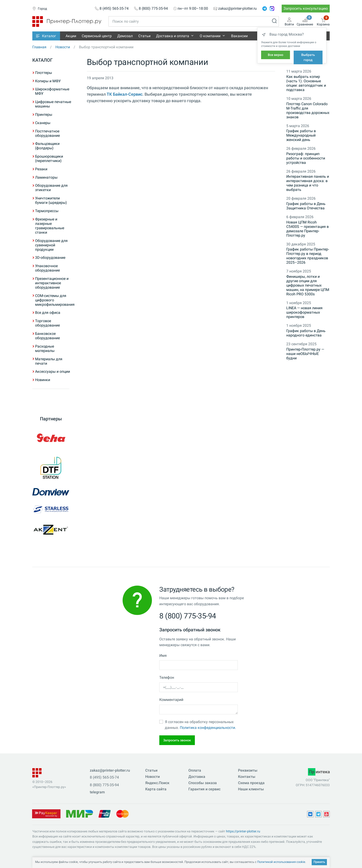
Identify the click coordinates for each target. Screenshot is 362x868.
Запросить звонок (177, 740)
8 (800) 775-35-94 (153, 9)
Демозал (125, 36)
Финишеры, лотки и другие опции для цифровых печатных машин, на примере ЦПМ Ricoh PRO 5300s (308, 285)
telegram (97, 792)
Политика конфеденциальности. (208, 728)
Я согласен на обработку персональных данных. (200, 725)
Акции (71, 36)
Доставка (197, 777)
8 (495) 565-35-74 (114, 9)
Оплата (195, 770)
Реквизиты (248, 770)
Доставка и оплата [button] (173, 36)
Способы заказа (203, 783)
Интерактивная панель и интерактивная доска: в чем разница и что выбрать (308, 183)
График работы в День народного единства (306, 333)
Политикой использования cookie (281, 862)
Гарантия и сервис (204, 789)
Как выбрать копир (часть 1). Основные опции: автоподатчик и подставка (306, 83)
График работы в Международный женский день (301, 135)
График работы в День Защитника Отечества (306, 206)
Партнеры (51, 419)
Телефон (167, 677)
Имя (163, 656)
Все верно (276, 55)
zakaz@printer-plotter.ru (237, 9)
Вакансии (239, 36)
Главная (39, 47)
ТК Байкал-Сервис (125, 94)
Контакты (247, 777)
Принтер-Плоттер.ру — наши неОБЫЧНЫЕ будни (305, 354)
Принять (319, 862)
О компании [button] (210, 36)
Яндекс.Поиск (157, 783)
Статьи (144, 36)
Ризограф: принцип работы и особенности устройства (306, 158)
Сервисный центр (97, 36)
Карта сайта (156, 789)
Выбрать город (308, 57)
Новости (63, 47)
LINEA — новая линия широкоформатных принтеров (304, 312)
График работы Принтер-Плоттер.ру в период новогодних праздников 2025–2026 (308, 256)
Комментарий (171, 700)
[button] (46, 36)
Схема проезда (251, 783)
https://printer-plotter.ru (243, 831)
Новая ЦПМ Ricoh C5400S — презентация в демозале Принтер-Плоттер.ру (308, 229)
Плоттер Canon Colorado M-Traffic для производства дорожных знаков (308, 110)
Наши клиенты (251, 789)
